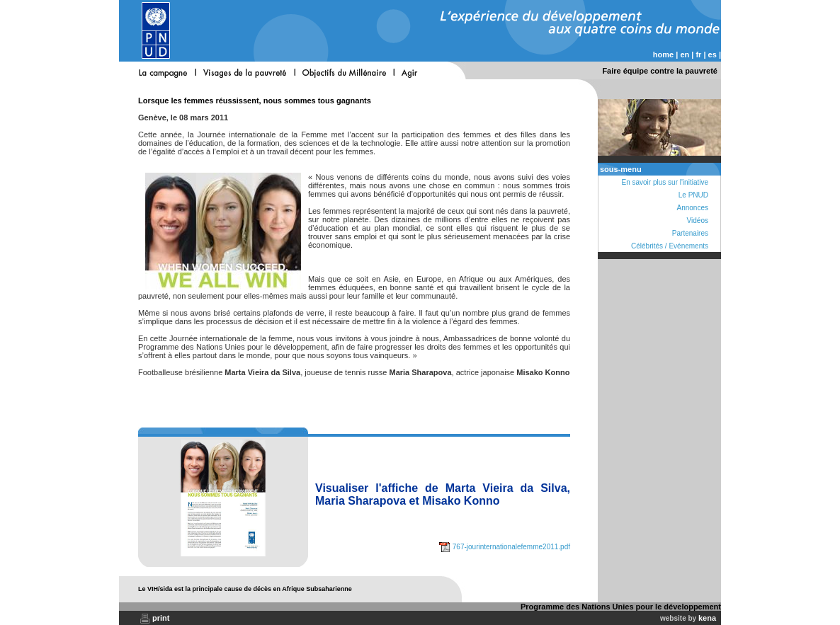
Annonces (693, 208)
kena (707, 618)
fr (698, 55)
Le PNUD (693, 195)
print (161, 618)
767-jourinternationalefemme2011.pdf (505, 547)
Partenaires (690, 233)
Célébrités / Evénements (670, 246)
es (713, 55)
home (663, 55)
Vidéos (698, 220)
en (685, 55)
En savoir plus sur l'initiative (665, 182)
